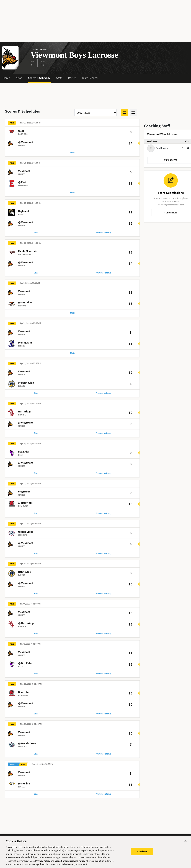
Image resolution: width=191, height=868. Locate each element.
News (19, 78)
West (21, 131)
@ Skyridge (25, 304)
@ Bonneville (26, 385)
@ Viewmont (26, 143)
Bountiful (24, 697)
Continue (142, 855)
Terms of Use (27, 865)
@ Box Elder (25, 668)
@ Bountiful (25, 507)
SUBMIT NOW (171, 213)
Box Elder (24, 455)
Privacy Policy (43, 865)
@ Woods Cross (27, 749)
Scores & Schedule (39, 78)
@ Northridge (26, 628)
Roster (72, 78)
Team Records (90, 78)
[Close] (185, 845)
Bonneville (24, 576)
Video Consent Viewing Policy (70, 865)
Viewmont (24, 172)
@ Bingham (25, 345)
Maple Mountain (28, 253)
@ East (22, 183)
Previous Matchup (103, 234)
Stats (59, 78)
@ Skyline (24, 790)
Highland (24, 212)
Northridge (25, 414)
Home (6, 78)
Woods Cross (26, 536)
